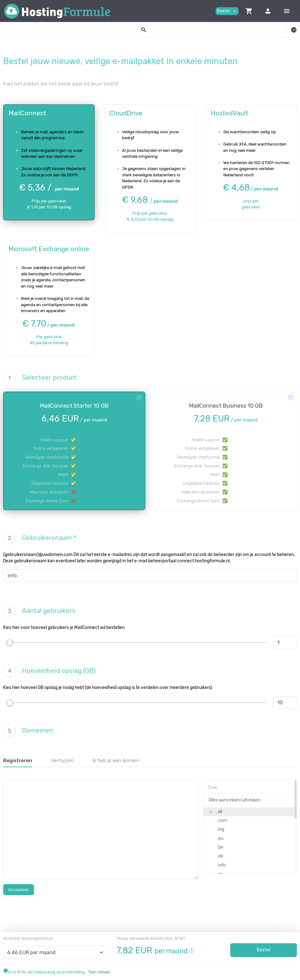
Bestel (264, 950)
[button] (249, 11)
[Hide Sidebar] (287, 11)
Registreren (18, 760)
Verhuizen (62, 760)
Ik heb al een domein (116, 760)
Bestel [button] (227, 11)
